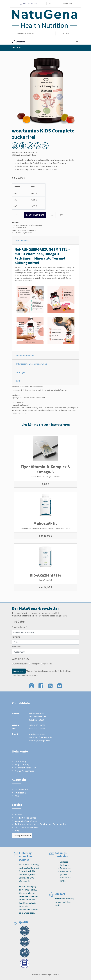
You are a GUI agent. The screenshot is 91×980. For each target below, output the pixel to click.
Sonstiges (21, 372)
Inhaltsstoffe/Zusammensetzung (32, 364)
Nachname (17, 647)
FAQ (18, 381)
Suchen (66, 33)
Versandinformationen (27, 821)
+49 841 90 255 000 (37, 725)
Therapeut (34, 664)
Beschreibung (22, 240)
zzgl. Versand (27, 233)
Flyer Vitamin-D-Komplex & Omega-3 (46, 469)
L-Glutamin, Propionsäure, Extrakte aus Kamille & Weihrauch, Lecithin (46, 528)
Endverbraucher (20, 664)
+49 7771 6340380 (18, 402)
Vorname (16, 637)
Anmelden (67, 4)
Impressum (21, 793)
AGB (17, 796)
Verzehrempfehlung (25, 355)
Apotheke (46, 664)
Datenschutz (21, 790)
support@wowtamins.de (21, 405)
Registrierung (22, 765)
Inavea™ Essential (46, 580)
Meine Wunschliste (25, 771)
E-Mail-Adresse (19, 627)
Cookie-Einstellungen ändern (46, 974)
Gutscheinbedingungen (27, 827)
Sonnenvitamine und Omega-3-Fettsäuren (46, 477)
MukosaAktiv (46, 523)
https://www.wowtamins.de (21, 408)
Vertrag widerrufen (22, 836)
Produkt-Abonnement (26, 818)
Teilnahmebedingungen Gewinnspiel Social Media (40, 824)
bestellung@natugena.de (40, 737)
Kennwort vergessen (26, 768)
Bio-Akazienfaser (46, 575)
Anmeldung (21, 761)
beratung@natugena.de (39, 741)
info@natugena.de (37, 734)
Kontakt (19, 815)
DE (50, 4)
